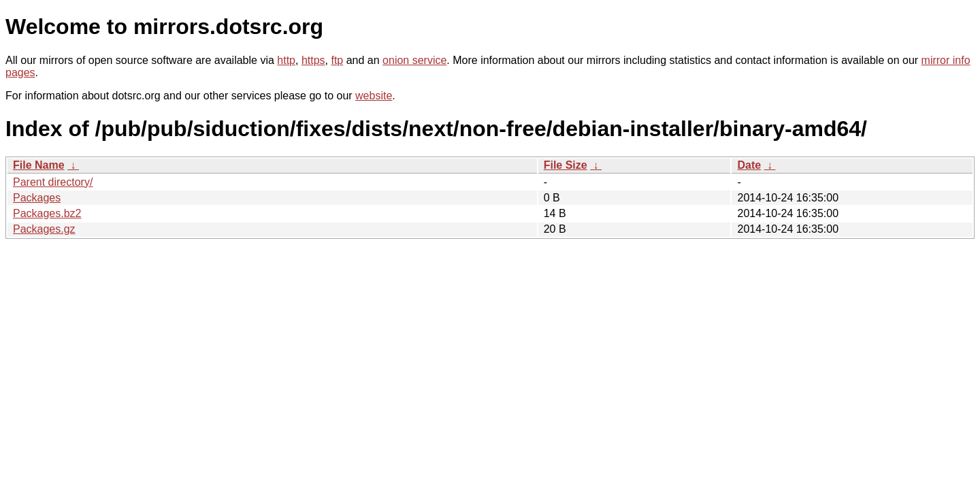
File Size (566, 165)
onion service (414, 60)
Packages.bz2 (47, 213)
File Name (39, 165)
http (286, 60)
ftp (337, 60)
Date (749, 165)
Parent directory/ (53, 182)
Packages (37, 198)
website (374, 96)
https (313, 60)
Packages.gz (44, 229)
